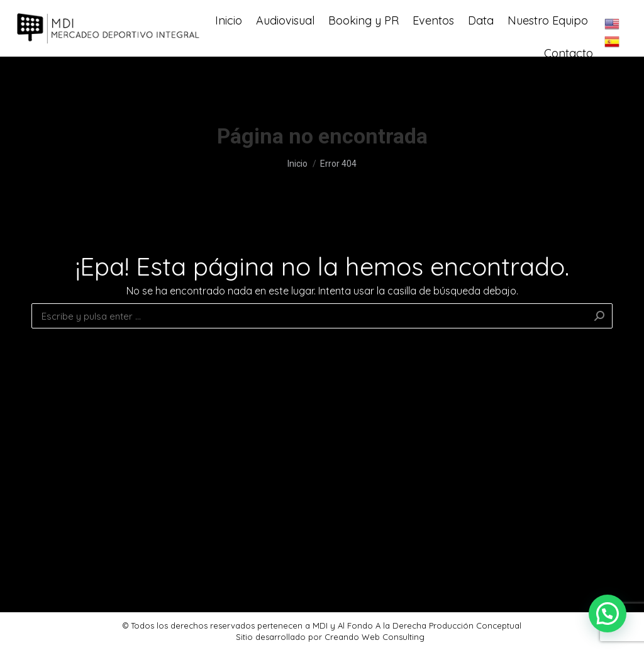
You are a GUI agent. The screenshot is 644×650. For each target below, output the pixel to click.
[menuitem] (229, 48)
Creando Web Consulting (375, 637)
